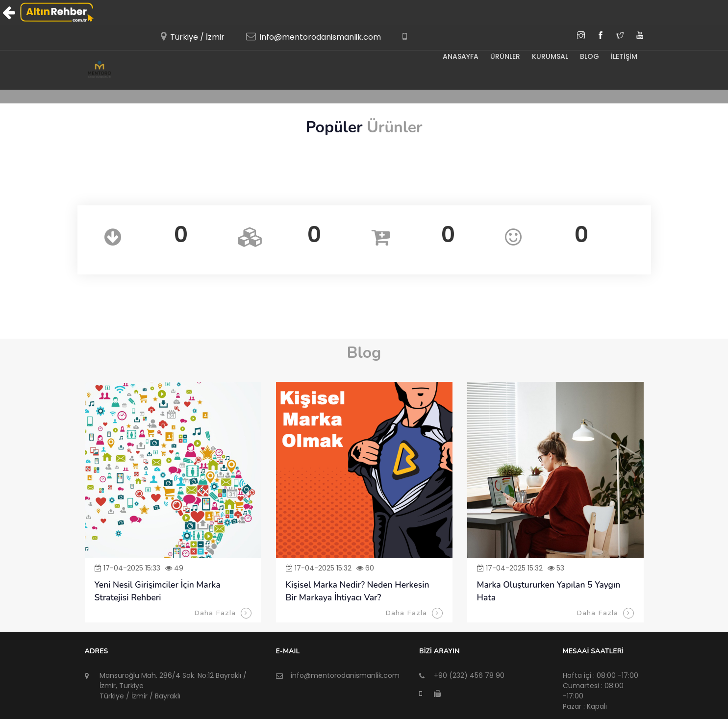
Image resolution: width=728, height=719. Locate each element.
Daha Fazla (223, 613)
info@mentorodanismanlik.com (320, 37)
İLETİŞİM (624, 56)
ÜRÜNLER (502, 56)
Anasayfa (457, 56)
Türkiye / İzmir (197, 37)
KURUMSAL (548, 56)
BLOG (589, 56)
